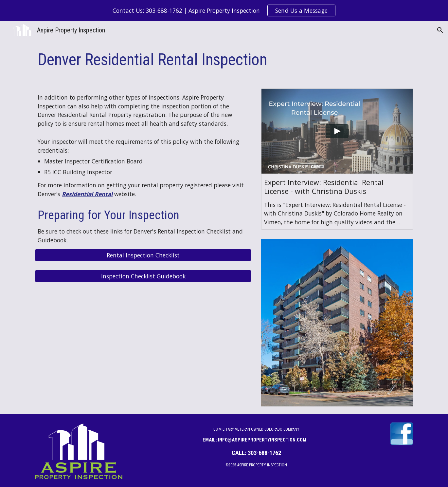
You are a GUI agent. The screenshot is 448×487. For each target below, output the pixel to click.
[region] (224, 10)
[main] (224, 60)
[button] (440, 30)
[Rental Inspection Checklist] (143, 255)
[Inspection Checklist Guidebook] (143, 276)
